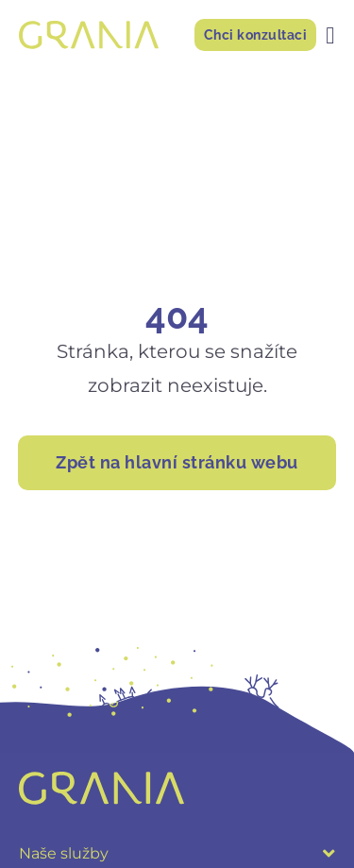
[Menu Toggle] (330, 35)
